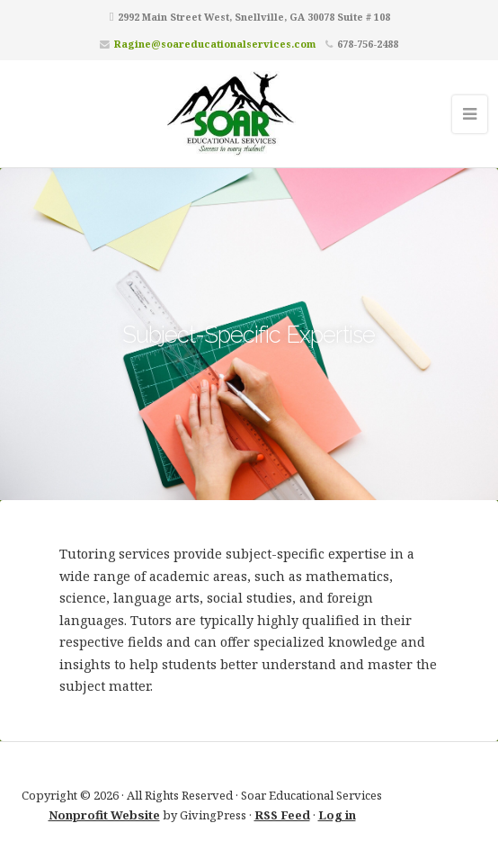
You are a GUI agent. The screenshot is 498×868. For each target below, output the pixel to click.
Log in (337, 815)
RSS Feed (282, 815)
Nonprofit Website (104, 815)
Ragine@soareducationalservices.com (215, 44)
